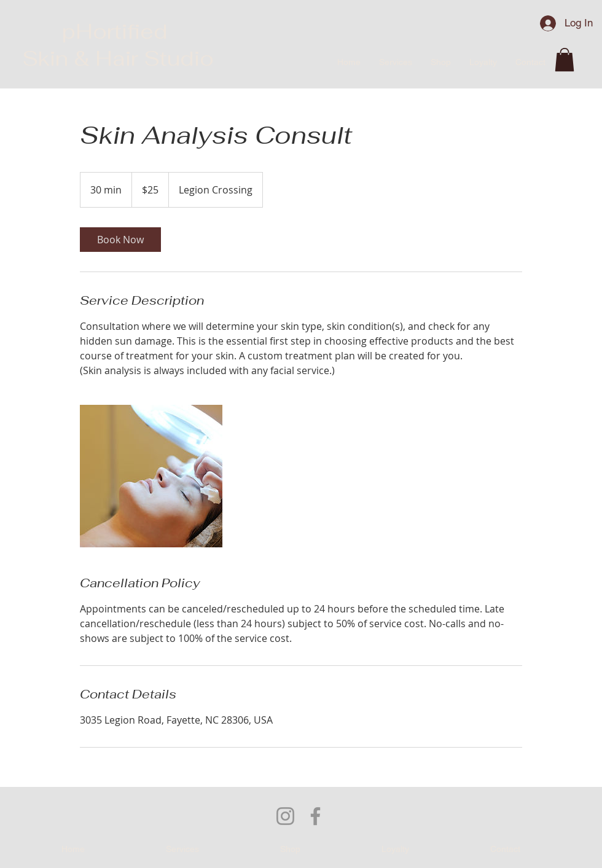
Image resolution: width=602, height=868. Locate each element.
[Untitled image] (151, 476)
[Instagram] (285, 816)
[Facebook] (315, 816)
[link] (120, 240)
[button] (565, 60)
